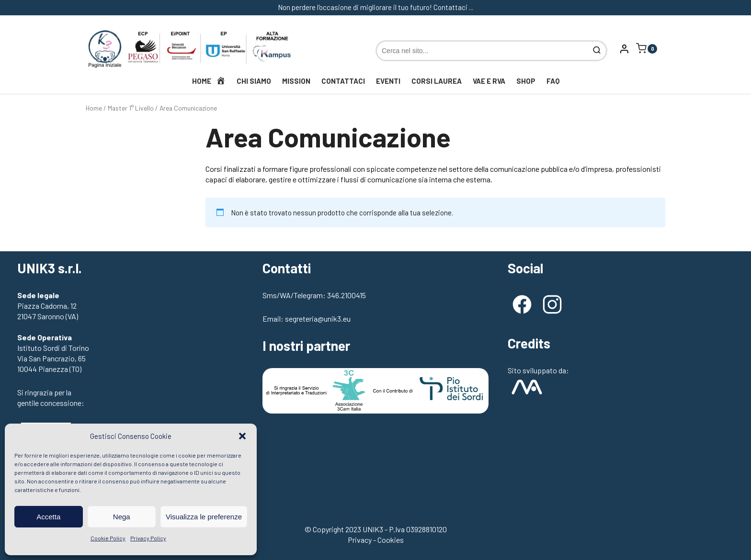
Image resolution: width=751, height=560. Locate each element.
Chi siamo (254, 81)
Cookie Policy (108, 538)
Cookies (391, 540)
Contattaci (343, 81)
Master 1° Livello (131, 108)
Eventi (388, 81)
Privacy (360, 540)
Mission (296, 81)
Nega (122, 517)
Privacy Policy (148, 538)
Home (94, 108)
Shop (526, 81)
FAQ (553, 81)
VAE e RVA (489, 81)
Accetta (48, 517)
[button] (242, 436)
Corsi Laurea (437, 81)
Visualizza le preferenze (204, 517)
